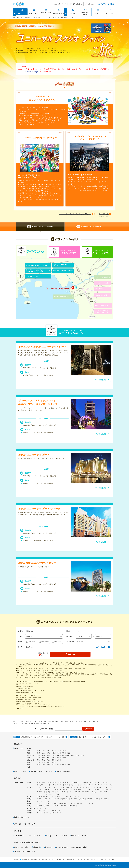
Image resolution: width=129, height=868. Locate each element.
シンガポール (75, 783)
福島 (63, 751)
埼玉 (53, 753)
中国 (59, 783)
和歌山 (64, 758)
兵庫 (58, 758)
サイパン (46, 808)
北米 (28, 801)
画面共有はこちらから (108, 860)
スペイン (62, 787)
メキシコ (40, 804)
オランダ (100, 787)
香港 (43, 783)
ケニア (96, 799)
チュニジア (56, 799)
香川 (43, 762)
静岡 (73, 755)
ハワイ (29, 806)
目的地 (69, 631)
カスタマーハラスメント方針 (61, 860)
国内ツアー (19, 748)
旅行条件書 (34, 860)
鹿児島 (69, 765)
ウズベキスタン (109, 785)
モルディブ (99, 785)
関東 (28, 753)
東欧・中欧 (51, 792)
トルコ (52, 797)
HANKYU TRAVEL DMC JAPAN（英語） (72, 847)
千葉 (63, 753)
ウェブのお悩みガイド (59, 4)
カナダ (47, 801)
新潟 (43, 755)
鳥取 (38, 760)
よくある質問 (71, 4)
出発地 (20, 631)
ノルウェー (87, 790)
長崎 (48, 765)
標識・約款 (26, 860)
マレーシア (85, 783)
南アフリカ (65, 799)
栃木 (43, 753)
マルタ (39, 790)
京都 (43, 758)
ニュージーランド (55, 810)
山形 (58, 751)
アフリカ (30, 799)
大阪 (48, 758)
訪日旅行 (49, 847)
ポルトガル (70, 787)
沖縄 (28, 767)
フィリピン (41, 785)
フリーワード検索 (45, 729)
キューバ (48, 804)
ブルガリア (59, 794)
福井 (58, 755)
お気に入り (91, 4)
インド (59, 785)
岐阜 (68, 755)
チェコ (69, 792)
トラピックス (19, 836)
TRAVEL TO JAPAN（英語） (26, 851)
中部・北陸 (30, 755)
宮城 (48, 751)
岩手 (43, 751)
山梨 (38, 755)
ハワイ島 (56, 806)
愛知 (78, 755)
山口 (58, 760)
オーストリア (61, 792)
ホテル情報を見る (100, 380)
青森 (38, 751)
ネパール (66, 785)
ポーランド (41, 794)
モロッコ (48, 799)
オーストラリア (42, 810)
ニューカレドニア (43, 813)
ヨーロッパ (30, 787)
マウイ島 (64, 806)
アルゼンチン (63, 804)
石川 (53, 755)
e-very (49, 836)
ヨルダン (59, 797)
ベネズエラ (89, 804)
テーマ (20, 647)
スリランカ (74, 785)
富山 (48, 755)
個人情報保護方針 (45, 860)
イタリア (40, 787)
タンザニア (104, 799)
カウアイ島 (72, 806)
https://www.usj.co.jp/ (30, 72)
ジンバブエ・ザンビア (78, 799)
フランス (48, 787)
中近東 (29, 797)
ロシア (56, 790)
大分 (58, 765)
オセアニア (30, 810)
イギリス (78, 787)
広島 (53, 760)
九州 (28, 765)
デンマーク (78, 790)
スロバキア (103, 792)
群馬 (48, 753)
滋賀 (38, 758)
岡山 (48, 760)
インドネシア (50, 785)
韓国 (55, 783)
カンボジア (106, 783)
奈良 (53, 758)
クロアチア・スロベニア (81, 792)
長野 (63, 755)
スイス (85, 787)
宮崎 (63, 765)
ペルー (54, 804)
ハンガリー (94, 792)
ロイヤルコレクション (80, 836)
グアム (39, 808)
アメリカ (40, 801)
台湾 (38, 783)
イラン (75, 797)
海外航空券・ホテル (22, 817)
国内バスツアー (20, 771)
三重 (83, 755)
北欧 (71, 790)
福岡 (38, 765)
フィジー (59, 813)
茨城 (38, 753)
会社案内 (17, 860)
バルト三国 (64, 790)
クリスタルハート (35, 836)
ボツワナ (89, 799)
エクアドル (80, 804)
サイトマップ (95, 860)
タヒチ (52, 813)
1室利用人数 (70, 642)
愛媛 (48, 762)
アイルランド (48, 790)
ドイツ (54, 787)
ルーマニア (50, 794)
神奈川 (69, 753)
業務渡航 (37, 847)
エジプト (40, 799)
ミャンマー (83, 785)
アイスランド (41, 792)
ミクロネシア (31, 808)
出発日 (20, 636)
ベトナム (98, 783)
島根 (43, 760)
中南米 (29, 804)
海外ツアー (19, 783)
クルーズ (18, 824)
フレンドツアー (61, 836)
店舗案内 (79, 4)
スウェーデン (96, 790)
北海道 (29, 748)
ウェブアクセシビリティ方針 (80, 860)
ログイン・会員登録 (106, 4)
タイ (92, 783)
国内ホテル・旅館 (63, 771)
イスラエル (68, 797)
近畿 (28, 758)
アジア (29, 783)
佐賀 (43, 765)
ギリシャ (92, 787)
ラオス (91, 785)
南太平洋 (30, 813)
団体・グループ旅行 (22, 847)
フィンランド (107, 790)
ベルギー (108, 787)
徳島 (38, 762)
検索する (72, 654)
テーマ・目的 (30, 824)
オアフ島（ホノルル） (44, 806)
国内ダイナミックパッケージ (41, 771)
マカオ (49, 783)
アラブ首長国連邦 (43, 797)
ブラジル (72, 804)
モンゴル (66, 783)
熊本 (53, 765)
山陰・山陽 (30, 760)
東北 (28, 751)
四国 (28, 762)
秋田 (53, 751)
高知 (53, 762)
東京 (58, 753)
